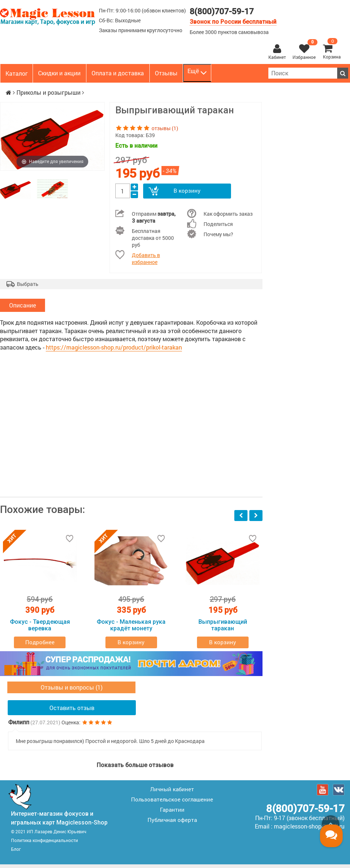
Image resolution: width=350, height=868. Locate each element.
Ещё (197, 73)
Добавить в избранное (146, 258)
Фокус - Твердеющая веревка (40, 629)
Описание (23, 307)
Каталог (17, 73)
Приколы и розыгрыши (49, 92)
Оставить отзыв (72, 711)
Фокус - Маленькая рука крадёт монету (131, 629)
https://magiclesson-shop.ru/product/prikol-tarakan (114, 350)
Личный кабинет (172, 793)
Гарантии (172, 813)
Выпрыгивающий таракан (223, 629)
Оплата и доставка (118, 73)
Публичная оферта (172, 823)
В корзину (187, 191)
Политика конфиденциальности (44, 844)
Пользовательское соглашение (172, 803)
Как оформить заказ (228, 214)
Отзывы (166, 73)
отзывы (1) (165, 128)
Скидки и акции (59, 73)
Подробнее (40, 646)
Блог (16, 853)
